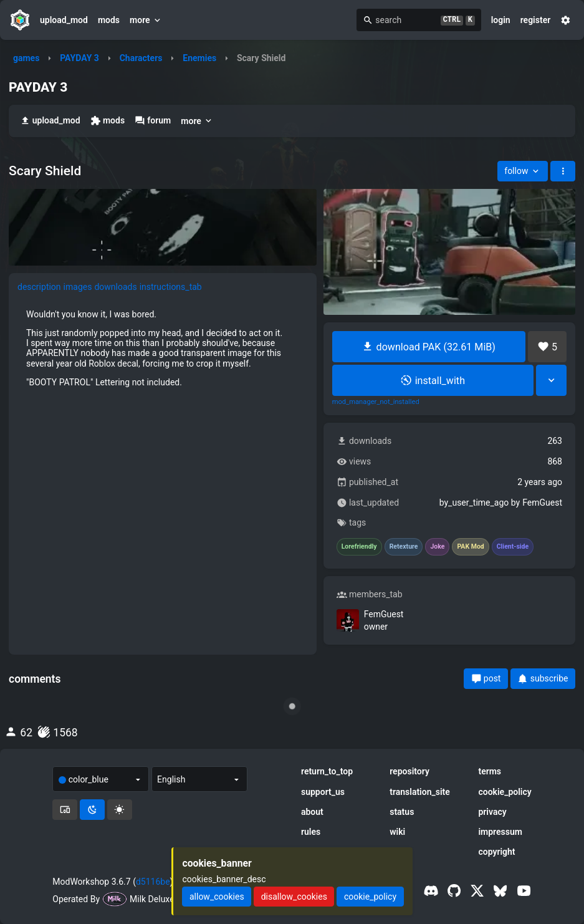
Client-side (513, 547)
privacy (492, 812)
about (312, 812)
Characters (141, 58)
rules (311, 832)
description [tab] (39, 287)
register (536, 20)
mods (109, 20)
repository (409, 771)
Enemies (199, 58)
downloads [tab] (115, 287)
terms (490, 771)
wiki (397, 832)
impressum (500, 832)
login (501, 20)
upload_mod (64, 20)
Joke (437, 547)
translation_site (420, 792)
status (402, 812)
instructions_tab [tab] (171, 287)
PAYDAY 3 (79, 58)
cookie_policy (505, 792)
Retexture (404, 547)
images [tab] (78, 287)
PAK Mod (470, 547)
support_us (323, 792)
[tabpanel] (163, 348)
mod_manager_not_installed (376, 402)
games (26, 58)
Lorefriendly (359, 547)
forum (153, 121)
